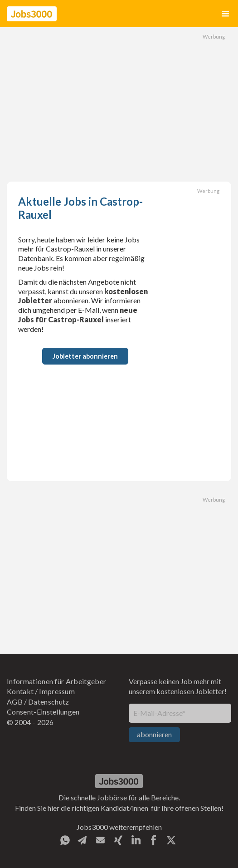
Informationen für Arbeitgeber (56, 681)
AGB (15, 702)
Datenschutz (49, 702)
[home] (32, 14)
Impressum (57, 691)
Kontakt (20, 691)
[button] (225, 14)
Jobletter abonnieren (85, 356)
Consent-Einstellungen (43, 712)
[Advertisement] (119, 104)
